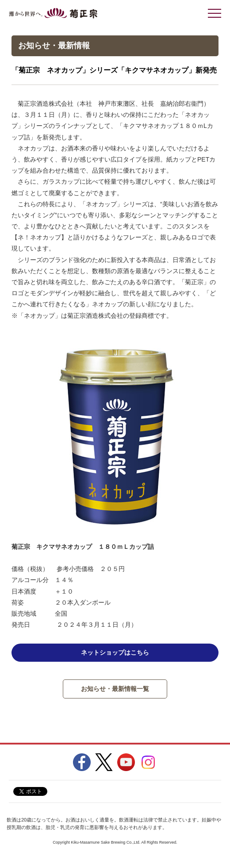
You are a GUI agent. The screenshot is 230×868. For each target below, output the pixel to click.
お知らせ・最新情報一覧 (115, 689)
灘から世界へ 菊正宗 (53, 13)
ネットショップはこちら (115, 652)
